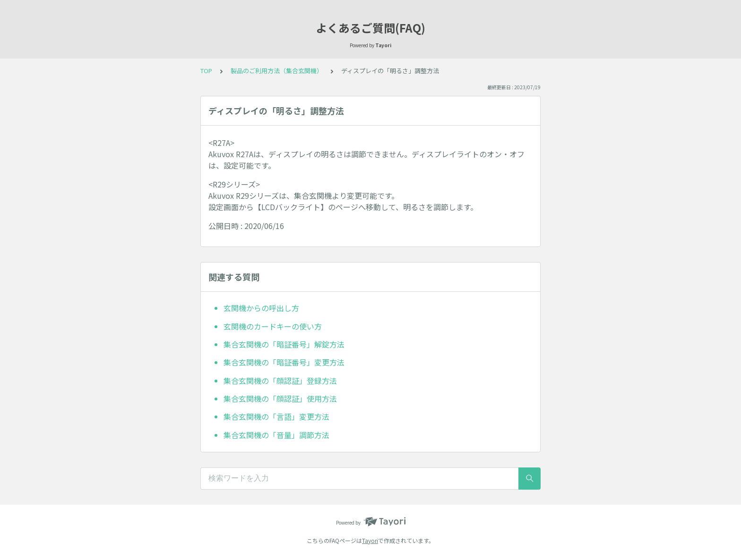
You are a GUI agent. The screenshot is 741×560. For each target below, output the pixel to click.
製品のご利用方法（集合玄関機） (277, 71)
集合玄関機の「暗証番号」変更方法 (284, 362)
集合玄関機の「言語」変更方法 (276, 416)
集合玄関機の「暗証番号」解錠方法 (284, 344)
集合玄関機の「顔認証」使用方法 (280, 399)
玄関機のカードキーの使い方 (273, 326)
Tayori (370, 540)
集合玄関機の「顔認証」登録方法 (280, 381)
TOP (206, 71)
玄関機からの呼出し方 (261, 308)
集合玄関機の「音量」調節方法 (276, 435)
